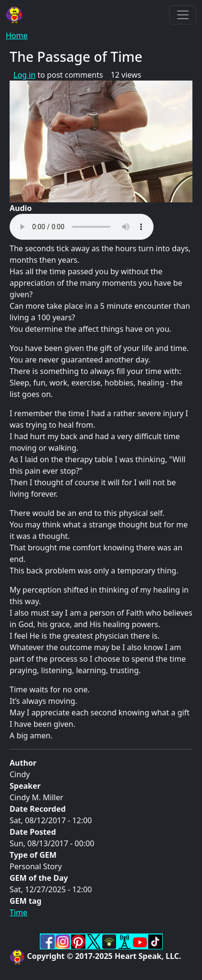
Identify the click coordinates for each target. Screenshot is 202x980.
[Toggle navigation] (183, 15)
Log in (24, 75)
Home (17, 35)
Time (18, 912)
